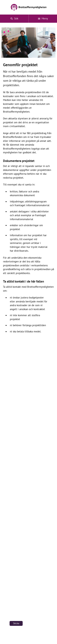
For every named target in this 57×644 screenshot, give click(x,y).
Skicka (16, 623)
